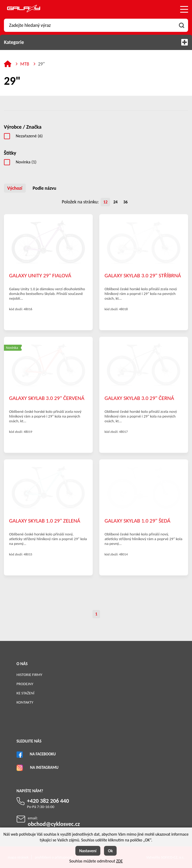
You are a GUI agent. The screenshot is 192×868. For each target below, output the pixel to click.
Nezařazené (29, 136)
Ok (110, 851)
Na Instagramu (44, 767)
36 (126, 202)
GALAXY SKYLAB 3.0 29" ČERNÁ (139, 398)
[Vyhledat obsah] (181, 25)
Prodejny (25, 684)
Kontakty (25, 702)
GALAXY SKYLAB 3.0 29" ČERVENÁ (47, 398)
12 (105, 202)
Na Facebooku (43, 754)
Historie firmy (29, 675)
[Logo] (24, 9)
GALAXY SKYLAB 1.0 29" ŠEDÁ (137, 521)
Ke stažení (25, 693)
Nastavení (88, 851)
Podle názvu (44, 188)
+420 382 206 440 (48, 801)
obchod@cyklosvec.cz (54, 824)
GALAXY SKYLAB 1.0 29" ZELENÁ (45, 521)
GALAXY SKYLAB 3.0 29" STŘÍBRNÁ (143, 275)
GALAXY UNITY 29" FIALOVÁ (40, 275)
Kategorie (96, 42)
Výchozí (15, 188)
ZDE (119, 861)
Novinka (26, 162)
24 (115, 202)
